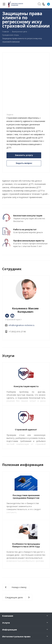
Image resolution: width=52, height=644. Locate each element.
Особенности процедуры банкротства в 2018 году (26, 545)
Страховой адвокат (26, 429)
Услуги (6, 623)
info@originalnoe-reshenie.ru (21, 325)
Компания (8, 616)
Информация (9, 630)
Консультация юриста (26, 386)
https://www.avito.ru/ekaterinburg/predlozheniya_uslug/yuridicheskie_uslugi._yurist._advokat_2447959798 (12, 316)
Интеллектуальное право (16, 636)
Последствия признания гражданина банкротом (26, 497)
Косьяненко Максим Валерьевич (25, 310)
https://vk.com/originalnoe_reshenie (7, 316)
